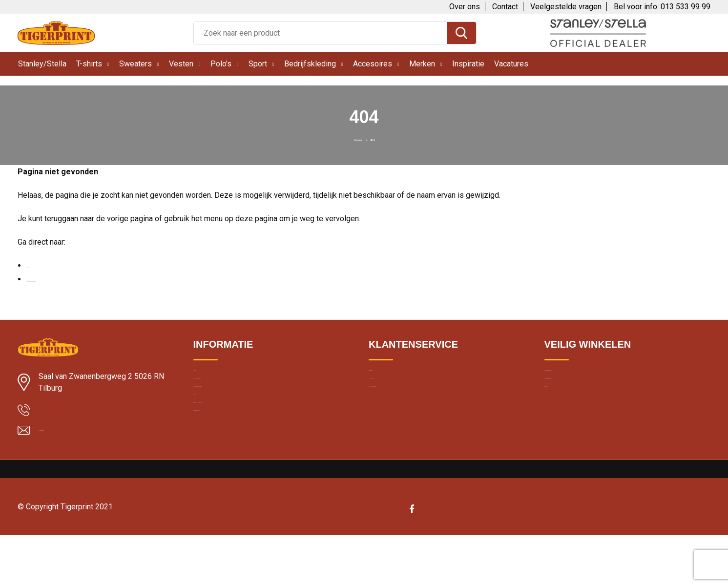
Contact (505, 7)
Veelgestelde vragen (566, 7)
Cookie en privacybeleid (582, 398)
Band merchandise (223, 482)
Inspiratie (468, 64)
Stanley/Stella (42, 64)
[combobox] (320, 33)
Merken (422, 64)
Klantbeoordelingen (224, 398)
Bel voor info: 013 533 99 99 (662, 7)
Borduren (208, 440)
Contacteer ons (394, 398)
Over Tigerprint (392, 377)
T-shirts (89, 64)
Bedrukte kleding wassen (233, 461)
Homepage (45, 265)
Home (354, 139)
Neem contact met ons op (70, 279)
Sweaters (135, 64)
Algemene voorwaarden (582, 377)
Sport (258, 64)
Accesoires (373, 64)
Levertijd (207, 377)
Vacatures (511, 64)
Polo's (221, 64)
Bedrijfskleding (310, 64)
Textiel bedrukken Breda (231, 419)
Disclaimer (561, 419)
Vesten (181, 64)
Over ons (465, 7)
